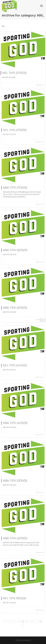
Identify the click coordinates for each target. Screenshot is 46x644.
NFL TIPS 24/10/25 (16, 364)
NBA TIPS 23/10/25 (16, 479)
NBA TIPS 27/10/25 (16, 187)
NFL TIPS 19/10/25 (16, 597)
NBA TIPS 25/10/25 (16, 306)
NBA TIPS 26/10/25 (16, 249)
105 (41, 621)
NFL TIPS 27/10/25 (14, 73)
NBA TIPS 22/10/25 (16, 537)
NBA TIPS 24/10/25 (16, 421)
